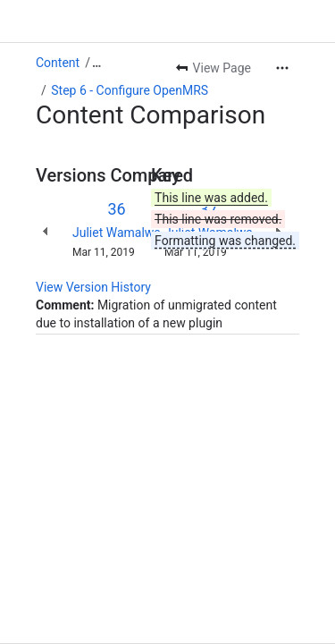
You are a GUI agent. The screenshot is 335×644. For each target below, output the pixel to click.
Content (58, 63)
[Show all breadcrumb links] (96, 63)
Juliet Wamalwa (117, 233)
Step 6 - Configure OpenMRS (130, 90)
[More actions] (282, 68)
